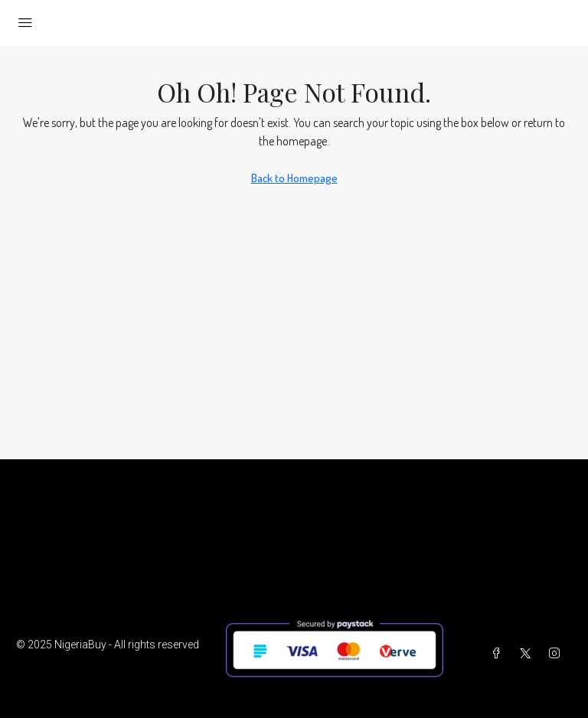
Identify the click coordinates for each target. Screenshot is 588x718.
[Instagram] (557, 654)
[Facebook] (499, 654)
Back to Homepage (294, 178)
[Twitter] (528, 654)
